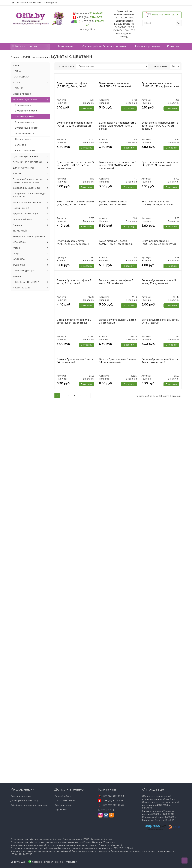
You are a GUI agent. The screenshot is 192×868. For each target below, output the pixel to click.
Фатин (16, 248)
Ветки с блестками (25, 151)
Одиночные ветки (25, 134)
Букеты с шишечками (27, 128)
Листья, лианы (23, 139)
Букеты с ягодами (24, 122)
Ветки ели (20, 145)
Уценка (17, 276)
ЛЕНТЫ (17, 174)
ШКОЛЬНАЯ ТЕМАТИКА (26, 282)
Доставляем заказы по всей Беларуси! (34, 3)
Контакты (173, 47)
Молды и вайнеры (22, 220)
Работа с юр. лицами (148, 47)
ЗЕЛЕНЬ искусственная (35, 57)
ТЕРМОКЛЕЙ (20, 231)
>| (87, 774)
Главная (15, 57)
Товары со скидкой (65, 801)
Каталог (30, 46)
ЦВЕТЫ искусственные (25, 157)
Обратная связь (63, 805)
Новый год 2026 (21, 288)
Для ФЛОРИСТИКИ (23, 168)
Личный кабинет (63, 796)
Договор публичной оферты (26, 801)
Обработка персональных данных (29, 805)
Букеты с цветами (25, 117)
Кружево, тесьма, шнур (25, 214)
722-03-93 (89, 14)
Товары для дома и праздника (29, 237)
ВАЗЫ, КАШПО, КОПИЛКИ (27, 162)
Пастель (17, 225)
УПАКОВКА (19, 242)
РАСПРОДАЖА (21, 77)
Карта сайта (61, 810)
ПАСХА (17, 71)
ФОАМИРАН (20, 259)
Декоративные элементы (26, 188)
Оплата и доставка (21, 796)
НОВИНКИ (19, 88)
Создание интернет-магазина (48, 862)
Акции (16, 83)
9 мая (16, 65)
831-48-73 (89, 18)
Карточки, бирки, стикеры (27, 202)
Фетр (16, 254)
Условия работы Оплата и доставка (104, 47)
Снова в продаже (22, 94)
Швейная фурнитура (24, 271)
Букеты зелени (23, 105)
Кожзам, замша (21, 208)
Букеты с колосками (26, 111)
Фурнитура (19, 265)
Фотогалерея (65, 47)
